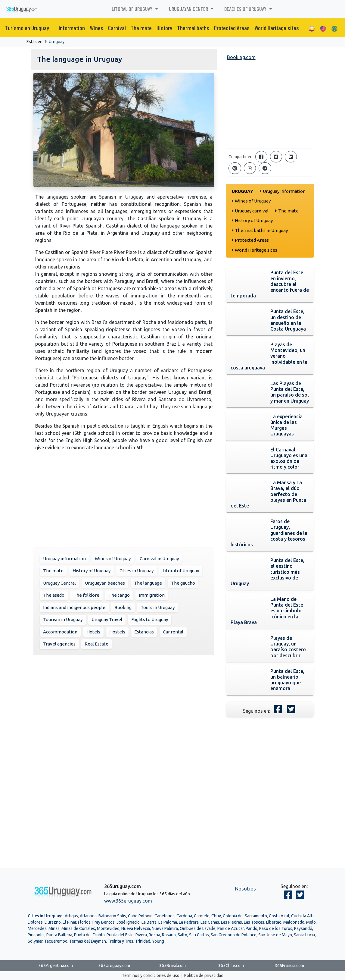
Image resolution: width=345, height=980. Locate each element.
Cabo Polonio (140, 916)
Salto (182, 935)
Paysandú (303, 928)
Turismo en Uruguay (27, 28)
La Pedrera (189, 922)
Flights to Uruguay (150, 619)
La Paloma (168, 922)
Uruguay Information (284, 191)
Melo (311, 922)
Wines (96, 28)
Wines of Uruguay (113, 559)
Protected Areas (232, 28)
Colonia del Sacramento (245, 916)
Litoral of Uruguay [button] (133, 9)
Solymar (35, 941)
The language (148, 583)
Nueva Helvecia (136, 928)
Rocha (154, 935)
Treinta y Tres (121, 941)
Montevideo (108, 928)
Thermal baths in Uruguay (261, 230)
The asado (54, 595)
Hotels (93, 632)
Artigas (71, 916)
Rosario (169, 935)
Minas (54, 928)
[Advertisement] (124, 498)
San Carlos (199, 935)
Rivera (141, 935)
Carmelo (202, 916)
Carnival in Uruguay (159, 559)
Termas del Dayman (88, 941)
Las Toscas (254, 922)
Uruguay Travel (107, 619)
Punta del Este (120, 935)
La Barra (149, 922)
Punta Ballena (59, 935)
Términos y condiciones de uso (151, 975)
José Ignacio (128, 922)
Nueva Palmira (165, 928)
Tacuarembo (56, 941)
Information (72, 28)
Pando (252, 928)
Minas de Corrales (78, 928)
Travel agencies (59, 644)
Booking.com (241, 57)
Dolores (35, 922)
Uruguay (57, 42)
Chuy (216, 916)
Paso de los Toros (276, 928)
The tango (119, 595)
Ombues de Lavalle (198, 928)
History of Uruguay (92, 571)
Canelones (165, 916)
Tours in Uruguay (158, 607)
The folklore (86, 595)
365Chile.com (231, 966)
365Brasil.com (172, 966)
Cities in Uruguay (137, 571)
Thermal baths (193, 28)
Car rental (173, 632)
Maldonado (294, 922)
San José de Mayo (275, 935)
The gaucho (183, 583)
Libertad (274, 922)
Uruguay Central (59, 583)
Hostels (117, 632)
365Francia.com (289, 966)
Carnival (117, 28)
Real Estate (96, 644)
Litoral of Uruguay (181, 571)
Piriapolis (36, 935)
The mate (141, 28)
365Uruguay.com (114, 966)
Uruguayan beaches (105, 583)
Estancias (144, 632)
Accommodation (60, 632)
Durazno (53, 922)
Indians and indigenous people (74, 607)
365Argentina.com (56, 966)
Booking (123, 607)
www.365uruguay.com (128, 901)
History (164, 28)
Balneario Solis (112, 916)
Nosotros (246, 889)
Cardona (184, 916)
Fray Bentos (104, 922)
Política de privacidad (204, 975)
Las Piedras (232, 922)
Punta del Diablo (89, 935)
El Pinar (69, 922)
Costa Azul (279, 916)
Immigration (152, 595)
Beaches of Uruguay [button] (246, 9)
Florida (84, 922)
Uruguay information (64, 559)
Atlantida (88, 916)
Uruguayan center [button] (189, 9)
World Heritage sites (277, 28)
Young (158, 941)
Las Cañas (210, 922)
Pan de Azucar (231, 928)
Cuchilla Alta (303, 916)
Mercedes (37, 928)
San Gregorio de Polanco (234, 935)
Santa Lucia (304, 935)
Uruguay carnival (252, 211)
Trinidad (143, 941)
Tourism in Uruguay (63, 619)
